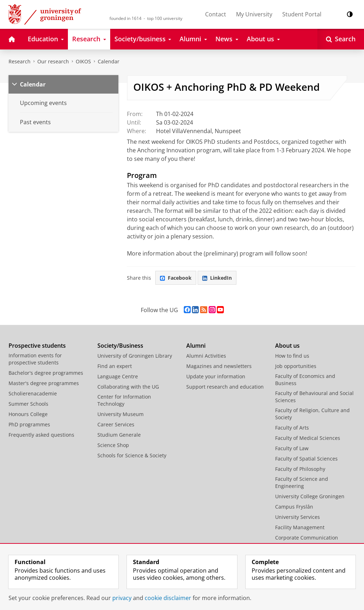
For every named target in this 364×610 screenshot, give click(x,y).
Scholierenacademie (33, 393)
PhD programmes (29, 424)
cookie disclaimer (168, 598)
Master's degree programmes (44, 383)
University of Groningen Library (135, 356)
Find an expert (115, 366)
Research (20, 61)
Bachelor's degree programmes (46, 373)
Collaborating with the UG (128, 387)
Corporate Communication (307, 538)
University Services (298, 517)
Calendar (109, 61)
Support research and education (225, 387)
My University (254, 14)
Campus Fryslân (294, 507)
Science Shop (113, 445)
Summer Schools (28, 404)
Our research (53, 61)
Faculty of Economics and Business (305, 380)
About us (287, 346)
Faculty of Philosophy (300, 469)
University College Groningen (310, 496)
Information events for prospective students (35, 359)
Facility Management (300, 527)
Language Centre (118, 376)
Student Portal (302, 14)
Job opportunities (296, 366)
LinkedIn (217, 278)
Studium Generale (119, 435)
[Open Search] (341, 39)
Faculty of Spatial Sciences (306, 459)
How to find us (292, 356)
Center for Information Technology (124, 400)
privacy (122, 598)
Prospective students (37, 346)
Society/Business (120, 346)
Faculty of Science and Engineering (302, 482)
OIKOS (83, 61)
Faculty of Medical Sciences (308, 438)
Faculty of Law (292, 448)
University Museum (121, 414)
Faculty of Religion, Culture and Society (312, 414)
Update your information (216, 376)
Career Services (116, 424)
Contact (216, 14)
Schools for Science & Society (132, 455)
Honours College (28, 414)
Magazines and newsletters (219, 366)
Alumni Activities (206, 356)
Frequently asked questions (41, 435)
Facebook (176, 278)
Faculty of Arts (292, 428)
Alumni (196, 346)
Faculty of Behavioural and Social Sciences (314, 397)
